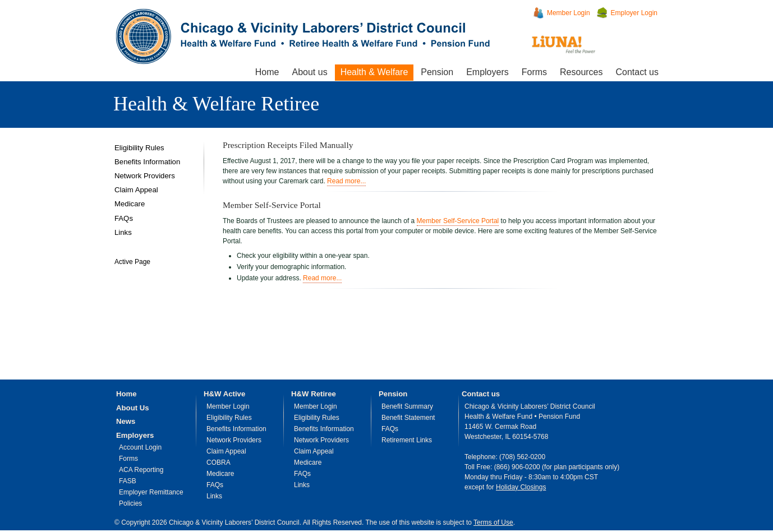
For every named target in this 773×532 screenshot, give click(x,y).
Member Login (569, 13)
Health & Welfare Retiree (216, 104)
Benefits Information (147, 162)
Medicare (130, 204)
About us (309, 72)
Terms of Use (493, 522)
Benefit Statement (408, 418)
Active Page (132, 262)
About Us (133, 408)
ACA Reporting (141, 470)
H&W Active (224, 394)
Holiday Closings (521, 487)
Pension (437, 72)
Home (267, 72)
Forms (534, 72)
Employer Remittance (151, 492)
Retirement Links (407, 440)
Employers (487, 72)
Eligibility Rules (139, 148)
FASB (128, 481)
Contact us (637, 72)
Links (123, 232)
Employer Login (634, 13)
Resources (581, 72)
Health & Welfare (374, 72)
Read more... (346, 181)
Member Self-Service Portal (458, 221)
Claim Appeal (136, 190)
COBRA (218, 462)
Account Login (140, 447)
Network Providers (145, 176)
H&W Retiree (314, 394)
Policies (130, 503)
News (126, 421)
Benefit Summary (407, 406)
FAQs (124, 218)
